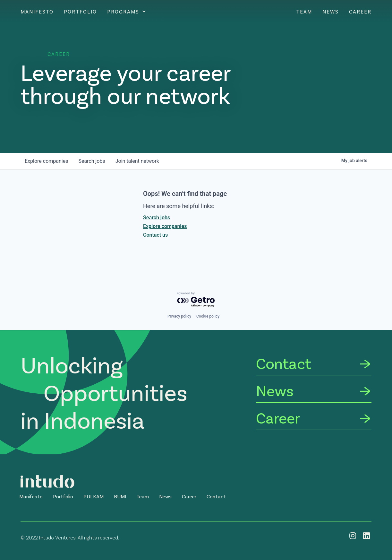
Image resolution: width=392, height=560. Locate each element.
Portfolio (80, 12)
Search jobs (157, 218)
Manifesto (37, 12)
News (331, 12)
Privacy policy (179, 316)
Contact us (155, 235)
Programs (127, 12)
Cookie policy (208, 316)
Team (304, 12)
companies (46, 161)
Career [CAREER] (360, 12)
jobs (92, 161)
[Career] (314, 419)
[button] (31, 496)
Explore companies (165, 226)
